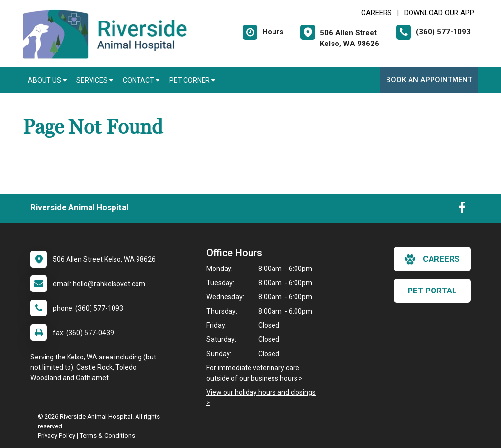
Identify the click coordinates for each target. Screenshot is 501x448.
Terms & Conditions (107, 436)
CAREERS (376, 13)
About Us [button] (47, 80)
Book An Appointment (429, 80)
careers (432, 259)
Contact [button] (141, 80)
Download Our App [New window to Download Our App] (439, 13)
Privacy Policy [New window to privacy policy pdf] (57, 436)
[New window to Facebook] (462, 210)
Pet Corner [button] (192, 80)
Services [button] (95, 80)
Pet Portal (432, 291)
